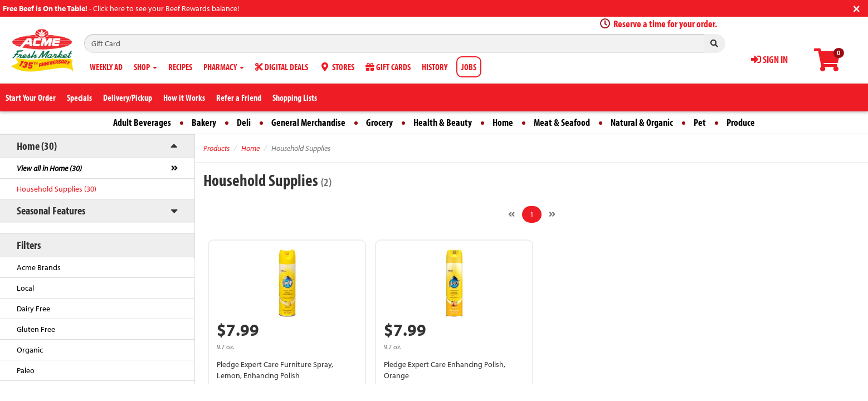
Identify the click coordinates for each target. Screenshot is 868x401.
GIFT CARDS (388, 67)
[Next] (552, 214)
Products (216, 148)
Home (503, 122)
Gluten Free (36, 329)
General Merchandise (308, 122)
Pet (700, 122)
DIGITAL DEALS (282, 67)
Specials (79, 97)
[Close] (857, 8)
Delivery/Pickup (128, 97)
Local (25, 288)
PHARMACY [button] (224, 67)
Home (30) (37, 146)
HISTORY (435, 67)
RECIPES (180, 67)
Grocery (379, 122)
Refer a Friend (239, 97)
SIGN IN (769, 59)
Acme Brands (39, 267)
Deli (244, 122)
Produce (741, 122)
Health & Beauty (443, 122)
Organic (30, 350)
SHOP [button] (145, 67)
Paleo (26, 370)
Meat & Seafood (562, 122)
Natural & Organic (642, 122)
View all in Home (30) (49, 168)
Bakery (204, 122)
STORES (337, 67)
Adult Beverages (142, 122)
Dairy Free (33, 309)
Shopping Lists (295, 97)
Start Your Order (31, 97)
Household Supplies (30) (57, 189)
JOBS (469, 67)
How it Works (184, 97)
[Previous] (511, 214)
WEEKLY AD (106, 67)
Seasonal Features (51, 210)
